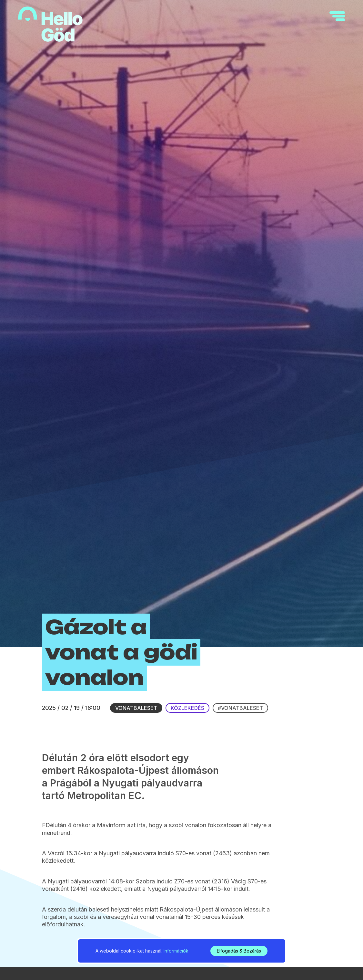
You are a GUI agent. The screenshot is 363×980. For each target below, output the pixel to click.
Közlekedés (187, 708)
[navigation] (337, 16)
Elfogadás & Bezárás (239, 951)
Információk (176, 951)
